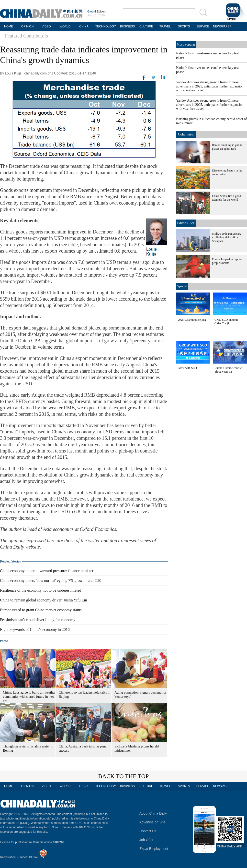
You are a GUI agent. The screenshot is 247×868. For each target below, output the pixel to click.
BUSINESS (128, 26)
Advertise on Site (152, 822)
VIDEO (46, 26)
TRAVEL (165, 26)
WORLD (65, 26)
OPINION (28, 26)
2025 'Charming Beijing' (192, 320)
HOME (9, 26)
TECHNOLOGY (106, 26)
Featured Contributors (26, 36)
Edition (96, 12)
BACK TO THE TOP (124, 776)
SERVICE (203, 26)
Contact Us (148, 831)
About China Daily (153, 813)
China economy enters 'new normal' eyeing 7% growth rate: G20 (51, 581)
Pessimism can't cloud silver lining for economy (38, 620)
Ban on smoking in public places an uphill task (227, 147)
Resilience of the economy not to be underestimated (41, 590)
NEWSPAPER (222, 26)
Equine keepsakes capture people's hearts (227, 261)
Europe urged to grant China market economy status (41, 610)
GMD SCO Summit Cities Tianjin (226, 322)
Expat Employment (154, 849)
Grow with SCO (187, 368)
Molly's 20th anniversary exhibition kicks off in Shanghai (227, 237)
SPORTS (184, 26)
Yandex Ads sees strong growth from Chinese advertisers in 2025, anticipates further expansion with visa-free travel (210, 86)
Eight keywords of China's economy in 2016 (35, 630)
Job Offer (146, 840)
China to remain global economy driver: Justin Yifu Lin (44, 600)
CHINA (84, 26)
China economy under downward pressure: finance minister (47, 571)
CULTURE (146, 26)
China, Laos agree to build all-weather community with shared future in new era (29, 697)
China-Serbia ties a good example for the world (226, 198)
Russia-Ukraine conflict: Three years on (229, 370)
